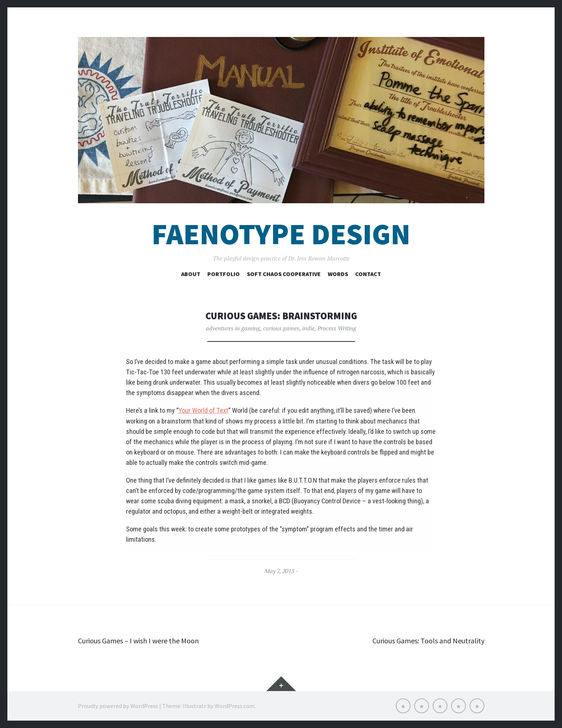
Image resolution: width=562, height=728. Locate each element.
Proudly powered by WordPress (118, 706)
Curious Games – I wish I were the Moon (145, 640)
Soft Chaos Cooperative (284, 274)
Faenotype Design (281, 234)
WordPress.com (235, 706)
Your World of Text (203, 411)
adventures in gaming (233, 328)
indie (308, 328)
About (191, 274)
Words (338, 274)
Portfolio (224, 274)
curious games (281, 328)
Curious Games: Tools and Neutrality (423, 640)
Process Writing (337, 328)
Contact (368, 274)
